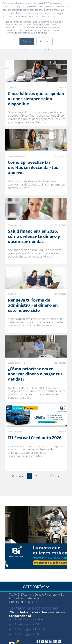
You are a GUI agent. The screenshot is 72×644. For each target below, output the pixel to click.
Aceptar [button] (27, 41)
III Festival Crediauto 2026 (35, 438)
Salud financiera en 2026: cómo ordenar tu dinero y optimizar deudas (34, 236)
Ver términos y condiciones (34, 608)
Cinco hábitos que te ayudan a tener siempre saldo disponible (36, 99)
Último (55, 476)
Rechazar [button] (45, 41)
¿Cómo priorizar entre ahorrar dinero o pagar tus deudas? (35, 374)
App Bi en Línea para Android (27, 619)
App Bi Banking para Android (27, 629)
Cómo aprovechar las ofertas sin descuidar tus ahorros (33, 167)
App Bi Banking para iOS (24, 634)
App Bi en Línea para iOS (24, 624)
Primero (18, 476)
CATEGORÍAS (36, 587)
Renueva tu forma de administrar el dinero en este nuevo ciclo (33, 305)
